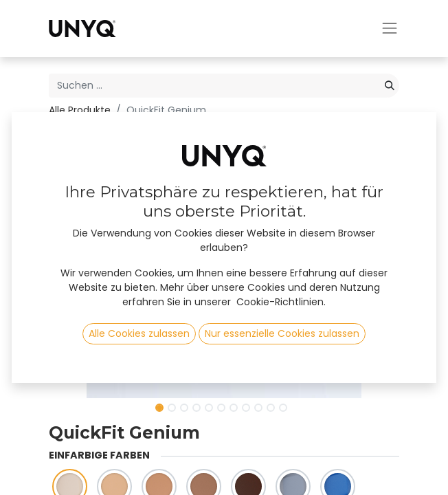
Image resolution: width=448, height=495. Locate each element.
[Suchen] (390, 86)
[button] (75, 261)
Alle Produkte (80, 110)
